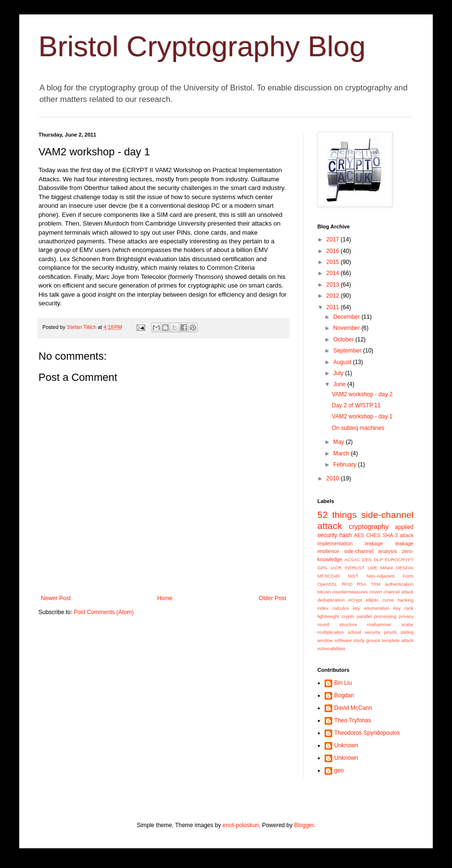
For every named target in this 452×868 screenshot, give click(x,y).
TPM (376, 584)
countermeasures (350, 592)
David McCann (353, 708)
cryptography (369, 527)
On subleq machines (358, 428)
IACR (336, 568)
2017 (334, 239)
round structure (337, 624)
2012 (334, 296)
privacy (406, 616)
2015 (334, 262)
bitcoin (324, 592)
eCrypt (355, 600)
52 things (337, 515)
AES (359, 535)
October (344, 340)
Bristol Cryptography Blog (202, 46)
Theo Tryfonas (353, 720)
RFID (347, 584)
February (345, 465)
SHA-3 (390, 535)
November (347, 328)
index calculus (333, 608)
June (340, 384)
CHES (374, 535)
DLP (378, 560)
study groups (367, 640)
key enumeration (371, 608)
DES (367, 560)
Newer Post (56, 598)
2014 (334, 273)
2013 (334, 285)
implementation (335, 543)
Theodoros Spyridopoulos (367, 733)
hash (346, 535)
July (339, 373)
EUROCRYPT (399, 560)
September (348, 351)
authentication (399, 584)
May (339, 442)
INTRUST (355, 568)
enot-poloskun (241, 825)
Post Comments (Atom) (104, 612)
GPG (322, 568)
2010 (334, 478)
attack (407, 535)
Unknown (346, 745)
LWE (373, 568)
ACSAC (352, 560)
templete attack (398, 640)
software (343, 640)
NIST (353, 576)
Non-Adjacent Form (390, 576)
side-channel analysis (370, 551)
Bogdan (344, 695)
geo (339, 770)
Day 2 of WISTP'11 (356, 405)
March (342, 453)
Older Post (272, 598)
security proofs (381, 632)
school (354, 632)
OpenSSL (327, 584)
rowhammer (379, 624)
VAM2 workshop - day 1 (362, 416)
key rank (403, 608)
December (347, 317)
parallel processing (377, 616)
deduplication (331, 600)
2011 (334, 307)
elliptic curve (380, 600)
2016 (334, 251)
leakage (374, 543)
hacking (406, 600)
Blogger (304, 825)
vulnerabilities (331, 648)
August (343, 362)
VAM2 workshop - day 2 (362, 394)
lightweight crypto (336, 616)
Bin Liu (343, 683)
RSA (362, 584)
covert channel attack (391, 592)
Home (165, 598)
